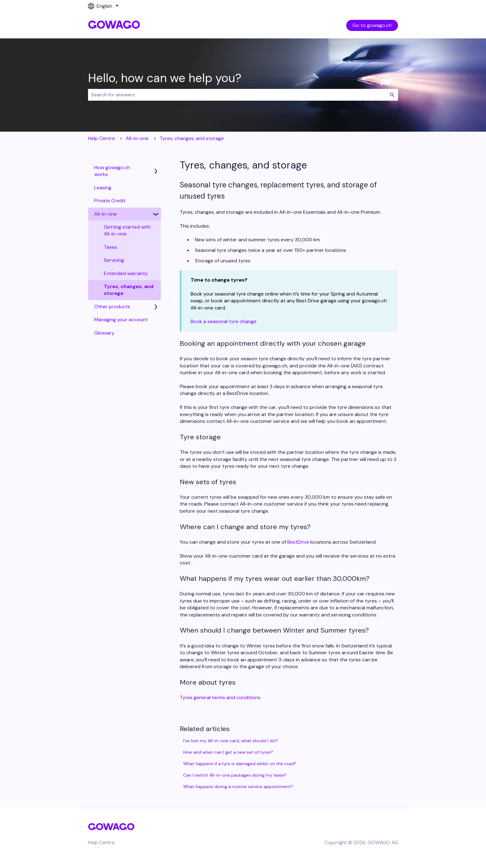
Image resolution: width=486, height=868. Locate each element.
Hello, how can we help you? (165, 78)
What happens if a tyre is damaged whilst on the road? (240, 764)
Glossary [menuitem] (104, 333)
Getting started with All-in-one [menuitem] (127, 230)
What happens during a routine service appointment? (238, 787)
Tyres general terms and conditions (220, 697)
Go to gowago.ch (372, 25)
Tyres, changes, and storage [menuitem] (129, 290)
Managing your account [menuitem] (121, 320)
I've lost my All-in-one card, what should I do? (230, 741)
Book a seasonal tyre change (223, 321)
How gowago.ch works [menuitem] (112, 171)
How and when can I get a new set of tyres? (228, 752)
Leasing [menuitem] (103, 188)
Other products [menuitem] (112, 307)
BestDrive (298, 542)
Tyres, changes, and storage (192, 138)
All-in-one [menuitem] (106, 214)
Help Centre (102, 138)
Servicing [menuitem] (114, 260)
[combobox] (237, 95)
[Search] (392, 95)
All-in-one (137, 138)
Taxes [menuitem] (110, 247)
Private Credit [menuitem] (110, 201)
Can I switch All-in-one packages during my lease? (235, 775)
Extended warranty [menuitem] (126, 273)
